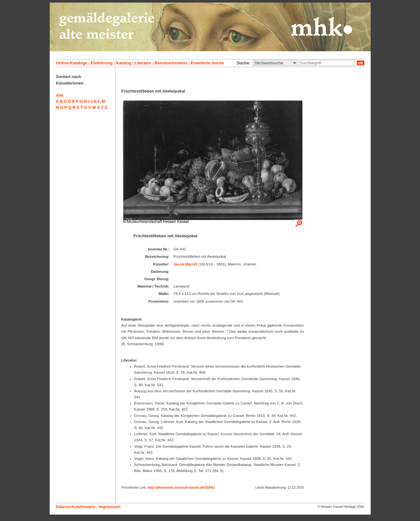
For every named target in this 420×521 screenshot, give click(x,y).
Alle (60, 95)
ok (360, 63)
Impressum (110, 507)
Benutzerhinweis (171, 63)
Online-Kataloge (72, 63)
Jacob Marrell (185, 264)
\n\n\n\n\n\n (275, 63)
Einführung (102, 63)
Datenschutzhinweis (76, 507)
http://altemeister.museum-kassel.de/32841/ (181, 488)
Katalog (124, 63)
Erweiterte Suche (207, 63)
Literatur (143, 63)
